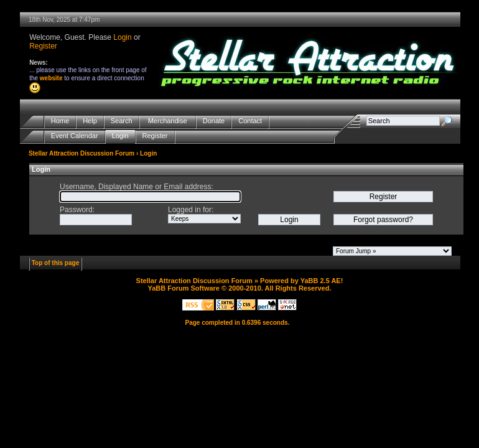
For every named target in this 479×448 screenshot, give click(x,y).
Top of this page (55, 263)
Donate (214, 121)
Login (122, 37)
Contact (250, 121)
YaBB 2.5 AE (321, 281)
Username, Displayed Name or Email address (135, 187)
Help (90, 121)
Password (76, 210)
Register (43, 46)
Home (60, 121)
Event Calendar (75, 136)
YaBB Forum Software (184, 288)
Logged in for (190, 210)
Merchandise (168, 121)
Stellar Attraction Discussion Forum (81, 153)
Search (122, 121)
